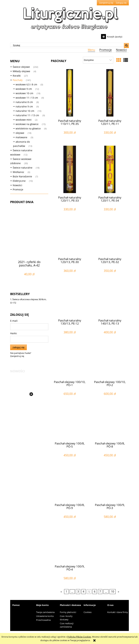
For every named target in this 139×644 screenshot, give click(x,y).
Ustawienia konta (45, 616)
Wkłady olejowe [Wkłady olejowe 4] (21, 71)
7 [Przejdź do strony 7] (100, 592)
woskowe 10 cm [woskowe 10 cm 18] (24, 93)
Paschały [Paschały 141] (18, 80)
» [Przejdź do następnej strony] (118, 592)
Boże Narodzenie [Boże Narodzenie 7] (22, 176)
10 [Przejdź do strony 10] (113, 592)
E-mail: (14, 321)
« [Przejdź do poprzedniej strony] (61, 592)
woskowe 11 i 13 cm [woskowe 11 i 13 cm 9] (27, 98)
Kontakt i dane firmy (118, 612)
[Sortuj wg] (98, 60)
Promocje (18, 189)
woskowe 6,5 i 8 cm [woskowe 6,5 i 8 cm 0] (26, 84)
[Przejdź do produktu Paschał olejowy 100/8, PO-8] (110, 423)
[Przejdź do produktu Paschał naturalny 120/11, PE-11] (110, 93)
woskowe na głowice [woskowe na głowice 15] (27, 124)
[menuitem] (91, 50)
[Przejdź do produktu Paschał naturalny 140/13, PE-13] (110, 300)
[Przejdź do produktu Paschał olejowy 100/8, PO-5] (70, 423)
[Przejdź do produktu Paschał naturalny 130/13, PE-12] (70, 300)
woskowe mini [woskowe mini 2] (24, 120)
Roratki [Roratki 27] (17, 76)
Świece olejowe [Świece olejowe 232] (21, 67)
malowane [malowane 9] (21, 137)
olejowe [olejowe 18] (20, 133)
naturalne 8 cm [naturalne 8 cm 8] (24, 102)
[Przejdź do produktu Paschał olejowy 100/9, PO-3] (110, 484)
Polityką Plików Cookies (79, 637)
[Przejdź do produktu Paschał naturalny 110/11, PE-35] (70, 93)
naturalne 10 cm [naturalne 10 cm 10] (25, 111)
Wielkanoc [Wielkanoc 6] (18, 172)
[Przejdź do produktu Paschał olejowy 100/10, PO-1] (70, 361)
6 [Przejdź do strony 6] (95, 592)
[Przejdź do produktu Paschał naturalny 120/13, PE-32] (110, 238)
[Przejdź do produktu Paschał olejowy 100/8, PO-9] (70, 484)
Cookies (88, 612)
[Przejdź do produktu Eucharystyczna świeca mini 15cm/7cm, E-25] (29, 409)
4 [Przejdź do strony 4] (83, 592)
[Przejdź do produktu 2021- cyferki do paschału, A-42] (29, 240)
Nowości (17, 185)
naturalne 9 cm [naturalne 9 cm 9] (24, 106)
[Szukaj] (126, 45)
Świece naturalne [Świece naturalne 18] (23, 168)
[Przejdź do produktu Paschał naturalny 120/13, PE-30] (70, 238)
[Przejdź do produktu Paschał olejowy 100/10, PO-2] (110, 361)
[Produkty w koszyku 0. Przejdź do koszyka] (112, 37)
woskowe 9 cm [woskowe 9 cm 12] (24, 89)
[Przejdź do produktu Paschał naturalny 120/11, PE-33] (70, 169)
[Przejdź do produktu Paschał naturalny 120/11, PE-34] (110, 169)
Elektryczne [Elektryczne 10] (19, 181)
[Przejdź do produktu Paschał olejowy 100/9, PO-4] (70, 546)
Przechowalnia (43, 620)
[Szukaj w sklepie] (67, 45)
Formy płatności (68, 612)
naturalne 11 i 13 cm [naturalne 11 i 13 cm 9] (27, 115)
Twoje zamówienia (45, 612)
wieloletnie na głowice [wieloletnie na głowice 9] (28, 128)
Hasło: (14, 333)
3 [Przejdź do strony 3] (78, 592)
